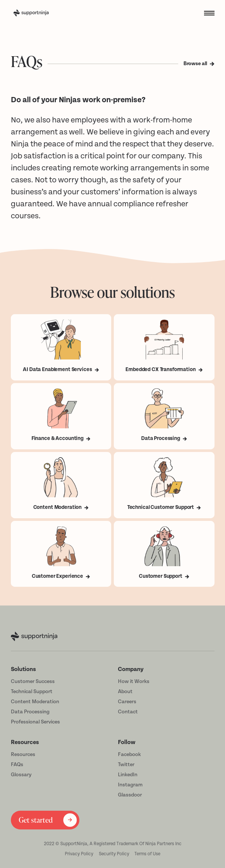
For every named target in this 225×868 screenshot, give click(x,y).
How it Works (134, 681)
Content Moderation (35, 702)
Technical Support (32, 691)
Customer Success (33, 681)
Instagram (130, 785)
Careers (127, 702)
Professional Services (35, 722)
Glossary (21, 775)
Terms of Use (147, 854)
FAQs (17, 764)
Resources (23, 754)
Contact (128, 712)
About (125, 691)
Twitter (126, 764)
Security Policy (114, 854)
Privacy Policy (79, 854)
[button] (206, 13)
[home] (42, 13)
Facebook (129, 754)
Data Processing (30, 712)
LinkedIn (128, 775)
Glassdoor (130, 795)
